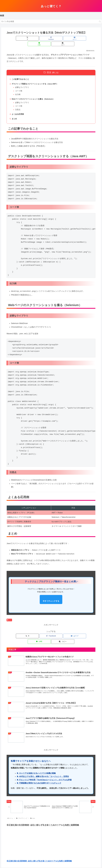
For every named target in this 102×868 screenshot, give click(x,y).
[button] (100, 21)
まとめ (15, 115)
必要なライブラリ (23, 82)
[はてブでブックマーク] (51, 38)
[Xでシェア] (21, 38)
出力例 (18, 90)
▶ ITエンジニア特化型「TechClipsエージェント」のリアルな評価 (44, 771)
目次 (49, 67)
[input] (51, 21)
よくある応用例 (18, 110)
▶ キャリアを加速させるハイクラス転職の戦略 (36, 765)
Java (9, 616)
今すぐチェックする (51, 597)
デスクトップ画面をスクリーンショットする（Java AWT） (36, 79)
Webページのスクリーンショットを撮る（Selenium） (34, 94)
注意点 (18, 105)
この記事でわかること (21, 74)
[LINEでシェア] (66, 38)
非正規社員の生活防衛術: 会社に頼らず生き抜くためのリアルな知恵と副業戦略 (39, 853)
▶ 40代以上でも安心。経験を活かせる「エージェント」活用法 (43, 768)
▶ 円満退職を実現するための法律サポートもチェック (39, 774)
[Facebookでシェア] (36, 38)
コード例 (19, 86)
